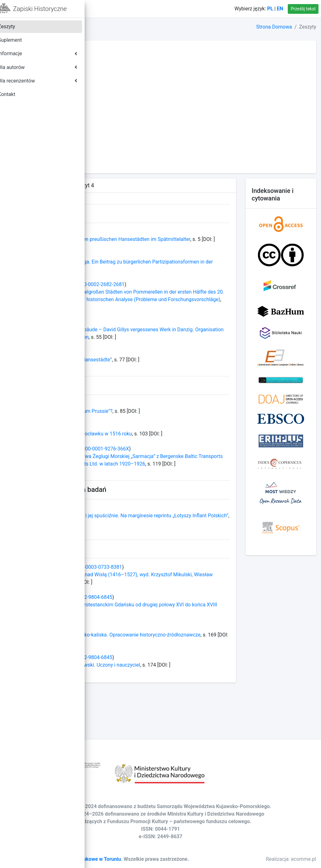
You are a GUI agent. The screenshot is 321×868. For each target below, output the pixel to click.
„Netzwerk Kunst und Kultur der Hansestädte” (156, 382)
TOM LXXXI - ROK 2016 (131, 118)
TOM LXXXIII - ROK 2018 (132, 103)
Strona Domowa (274, 27)
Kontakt (170, 9)
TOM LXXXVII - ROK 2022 (133, 73)
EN (280, 9)
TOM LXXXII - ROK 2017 (132, 111)
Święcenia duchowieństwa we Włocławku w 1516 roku (166, 456)
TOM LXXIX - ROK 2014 (131, 133)
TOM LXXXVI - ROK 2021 (133, 80)
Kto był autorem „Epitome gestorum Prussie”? (156, 434)
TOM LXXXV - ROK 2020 (132, 88)
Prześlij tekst (303, 9)
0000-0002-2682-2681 (194, 292)
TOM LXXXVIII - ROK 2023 (134, 65)
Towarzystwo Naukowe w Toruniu (178, 852)
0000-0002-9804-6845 (182, 635)
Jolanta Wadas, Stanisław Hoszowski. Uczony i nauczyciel (170, 703)
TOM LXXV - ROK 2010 (130, 163)
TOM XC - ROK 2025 (128, 50)
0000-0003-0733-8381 (191, 605)
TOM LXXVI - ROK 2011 (131, 156)
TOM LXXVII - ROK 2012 (132, 148)
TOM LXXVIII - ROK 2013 (133, 141)
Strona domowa (134, 9)
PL (270, 9)
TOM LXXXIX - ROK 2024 (133, 58)
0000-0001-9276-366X (198, 479)
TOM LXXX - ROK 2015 (130, 126)
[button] (104, 9)
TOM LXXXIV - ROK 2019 (133, 96)
